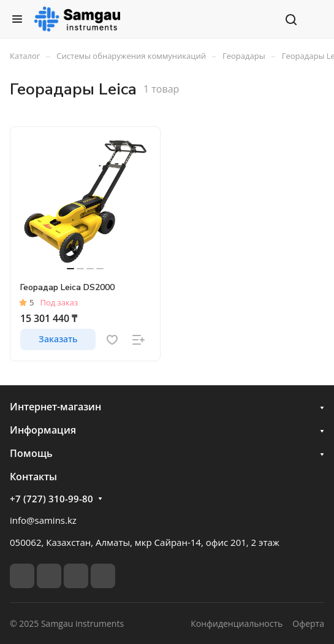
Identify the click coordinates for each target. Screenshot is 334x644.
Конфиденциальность (237, 623)
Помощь (31, 453)
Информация (43, 430)
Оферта (308, 623)
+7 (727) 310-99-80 (51, 499)
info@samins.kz (43, 520)
